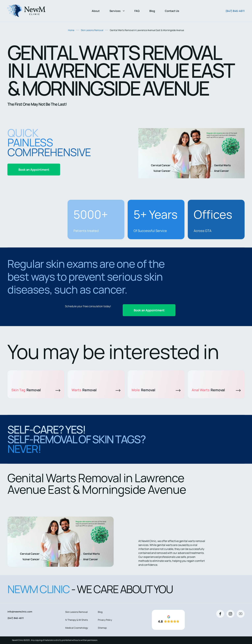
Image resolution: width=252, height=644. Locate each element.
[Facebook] (220, 614)
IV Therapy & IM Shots (77, 620)
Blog (152, 11)
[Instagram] (230, 614)
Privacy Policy (105, 620)
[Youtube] (241, 614)
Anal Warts (216, 390)
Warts (96, 390)
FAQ (137, 11)
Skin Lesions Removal (92, 30)
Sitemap (102, 628)
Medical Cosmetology (77, 628)
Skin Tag (36, 390)
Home (71, 30)
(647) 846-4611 (235, 11)
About (96, 11)
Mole (156, 390)
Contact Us (172, 11)
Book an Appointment (34, 170)
